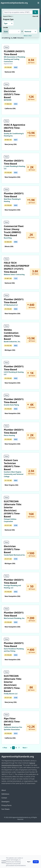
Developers (5, 802)
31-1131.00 (8, 480)
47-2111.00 (8, 525)
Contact (4, 798)
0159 (16, 525)
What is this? (28, 36)
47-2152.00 (8, 67)
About (4, 790)
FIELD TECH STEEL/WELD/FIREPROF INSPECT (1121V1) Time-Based (17, 267)
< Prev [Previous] (5, 748)
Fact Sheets (6, 809)
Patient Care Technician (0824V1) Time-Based (12, 465)
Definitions (5, 794)
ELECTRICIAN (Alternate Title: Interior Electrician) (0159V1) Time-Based (13, 509)
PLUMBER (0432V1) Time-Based (14, 53)
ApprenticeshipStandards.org (18, 756)
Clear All (35, 16)
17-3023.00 (8, 104)
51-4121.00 (8, 346)
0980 (16, 242)
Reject (29, 862)
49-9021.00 (8, 140)
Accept (36, 862)
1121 (16, 278)
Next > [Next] (25, 748)
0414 (16, 733)
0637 (16, 140)
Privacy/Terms (6, 805)
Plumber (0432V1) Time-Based (14, 162)
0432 (16, 67)
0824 (16, 480)
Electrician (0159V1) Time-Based (12, 549)
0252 (16, 104)
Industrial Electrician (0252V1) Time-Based (12, 93)
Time (6, 47)
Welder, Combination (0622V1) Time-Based (12, 334)
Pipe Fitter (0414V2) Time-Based (12, 721)
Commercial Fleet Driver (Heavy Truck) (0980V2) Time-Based (14, 231)
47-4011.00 (8, 278)
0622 (16, 346)
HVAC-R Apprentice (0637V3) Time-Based (15, 128)
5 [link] (13, 748)
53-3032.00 (8, 242)
